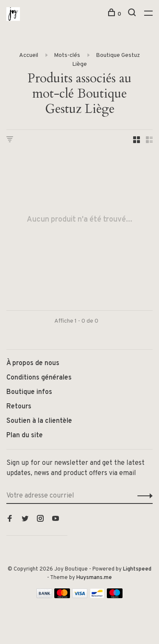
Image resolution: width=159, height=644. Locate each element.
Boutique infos (29, 392)
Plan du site (25, 436)
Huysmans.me (94, 578)
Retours (19, 407)
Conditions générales (39, 378)
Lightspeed (137, 569)
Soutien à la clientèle (39, 421)
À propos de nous (33, 363)
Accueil (29, 55)
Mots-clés (67, 55)
